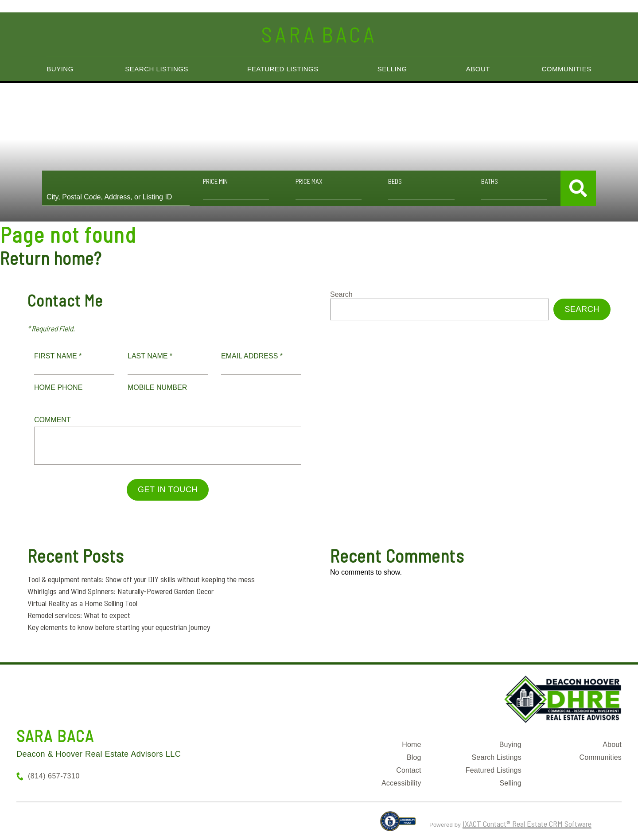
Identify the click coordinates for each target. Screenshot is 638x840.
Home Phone (58, 387)
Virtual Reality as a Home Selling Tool (82, 603)
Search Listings (157, 69)
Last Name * (150, 356)
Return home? (51, 258)
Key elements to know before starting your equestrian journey (119, 627)
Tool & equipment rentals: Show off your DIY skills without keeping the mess (141, 579)
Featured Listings (283, 69)
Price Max (309, 181)
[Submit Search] (578, 188)
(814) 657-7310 (54, 776)
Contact (409, 770)
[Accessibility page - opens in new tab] (398, 825)
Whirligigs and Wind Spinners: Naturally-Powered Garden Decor (121, 591)
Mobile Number (157, 387)
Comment (53, 420)
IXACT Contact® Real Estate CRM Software (527, 824)
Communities (567, 69)
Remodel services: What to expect (79, 615)
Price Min (215, 181)
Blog (414, 757)
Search (341, 294)
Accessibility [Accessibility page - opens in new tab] (401, 783)
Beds (395, 181)
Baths (490, 181)
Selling (392, 69)
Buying (60, 69)
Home (411, 745)
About (478, 69)
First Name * (58, 356)
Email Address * (252, 356)
